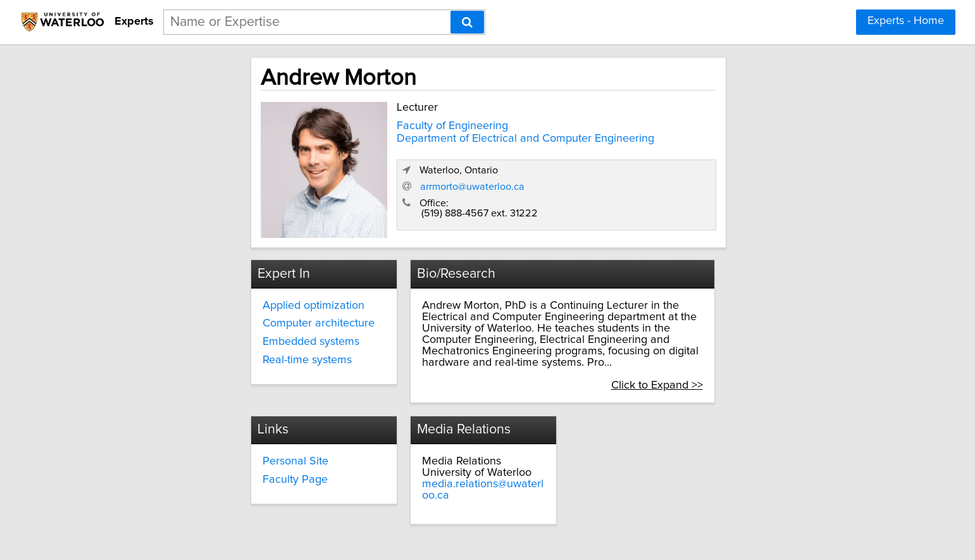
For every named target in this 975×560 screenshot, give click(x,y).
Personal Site (409, 437)
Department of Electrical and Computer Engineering (416, 135)
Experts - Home (906, 21)
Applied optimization (210, 302)
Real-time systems (203, 357)
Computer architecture (215, 321)
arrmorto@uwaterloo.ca (696, 189)
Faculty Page (409, 455)
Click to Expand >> (770, 359)
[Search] (467, 22)
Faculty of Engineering (343, 123)
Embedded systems (207, 339)
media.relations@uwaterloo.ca (669, 459)
